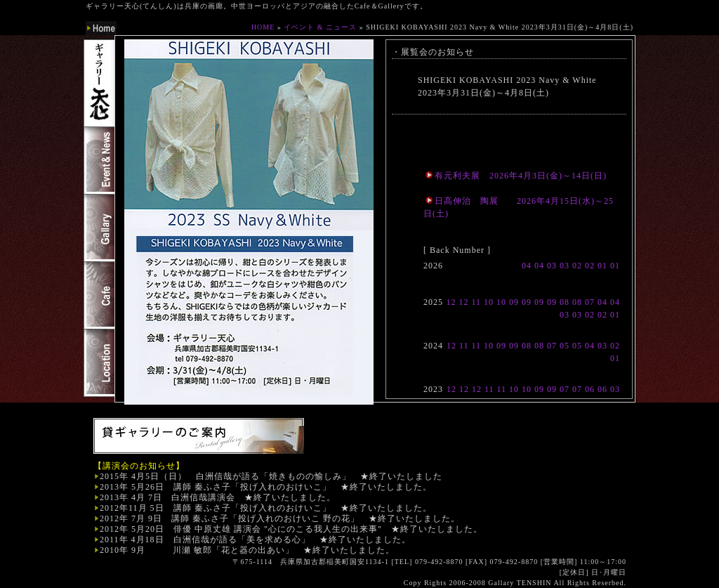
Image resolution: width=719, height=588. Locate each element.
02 (577, 266)
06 (590, 389)
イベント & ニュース (320, 27)
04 (527, 266)
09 (514, 302)
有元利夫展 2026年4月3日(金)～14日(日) (516, 176)
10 (489, 302)
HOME (263, 27)
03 (552, 266)
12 (451, 302)
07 (590, 302)
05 (565, 346)
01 (602, 266)
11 (476, 302)
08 (565, 302)
